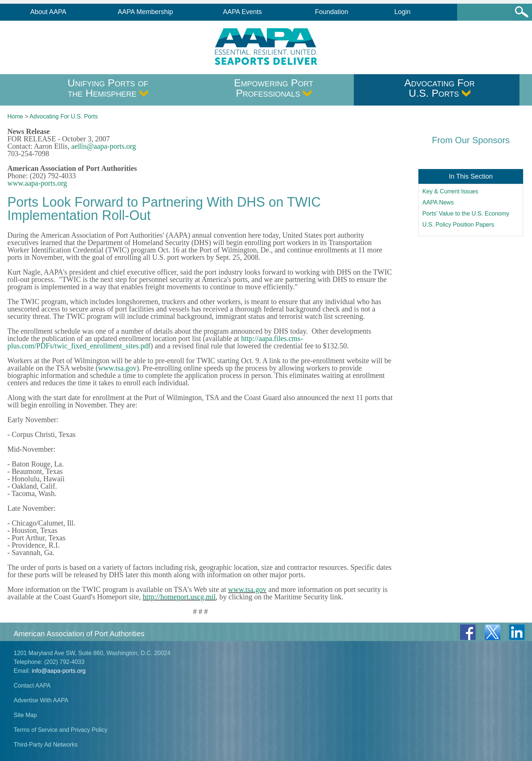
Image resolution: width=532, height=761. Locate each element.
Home (15, 116)
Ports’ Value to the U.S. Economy (466, 214)
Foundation (332, 12)
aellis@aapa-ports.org (103, 146)
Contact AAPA (32, 686)
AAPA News (438, 202)
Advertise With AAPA (41, 700)
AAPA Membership (145, 12)
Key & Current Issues (450, 191)
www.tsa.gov (117, 368)
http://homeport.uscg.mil (179, 597)
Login (403, 12)
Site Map (25, 715)
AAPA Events (242, 12)
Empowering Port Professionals (274, 88)
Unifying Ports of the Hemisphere (108, 88)
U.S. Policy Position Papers (458, 225)
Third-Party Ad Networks (46, 745)
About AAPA (48, 12)
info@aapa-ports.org (59, 671)
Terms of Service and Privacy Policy (61, 730)
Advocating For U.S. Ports (440, 88)
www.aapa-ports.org (37, 183)
